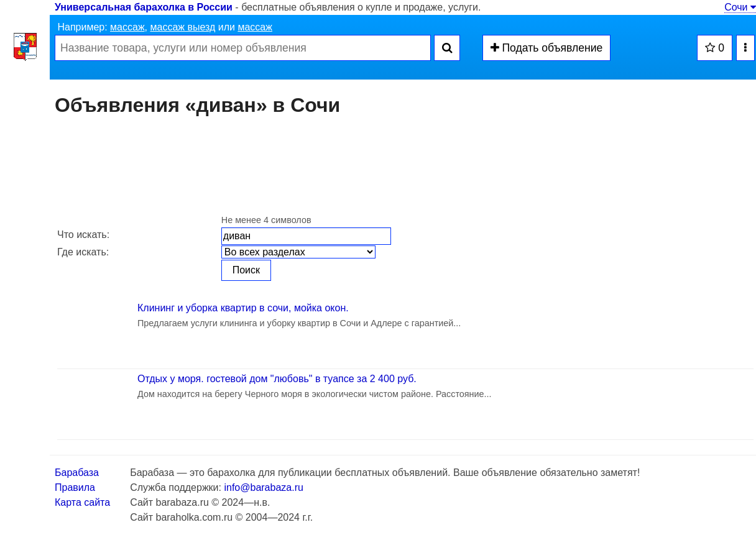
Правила (75, 487)
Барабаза (77, 473)
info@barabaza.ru (263, 487)
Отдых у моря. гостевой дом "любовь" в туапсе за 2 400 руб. (277, 379)
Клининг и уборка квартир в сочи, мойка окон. (243, 308)
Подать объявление (547, 48)
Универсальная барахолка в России (144, 7)
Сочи (740, 7)
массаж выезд (182, 27)
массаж (127, 27)
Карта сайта (82, 502)
